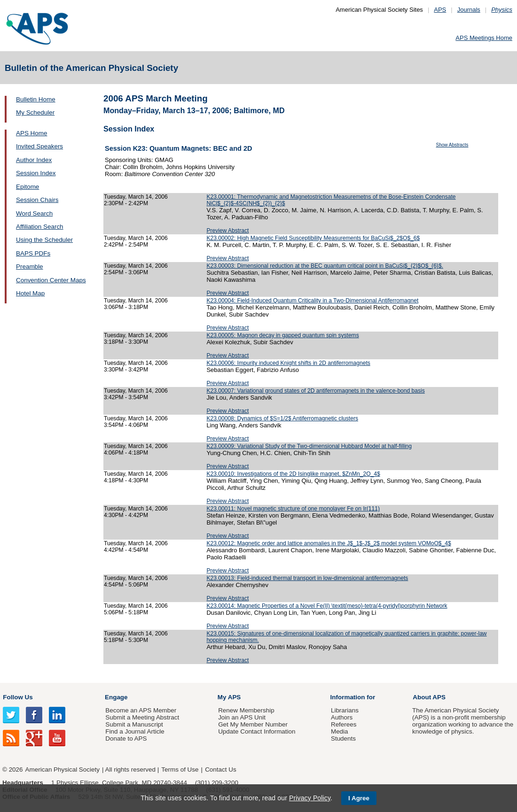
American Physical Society (63, 769)
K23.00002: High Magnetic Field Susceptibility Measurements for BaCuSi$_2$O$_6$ (313, 238)
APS (440, 10)
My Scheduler (35, 112)
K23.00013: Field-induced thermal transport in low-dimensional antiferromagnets (307, 578)
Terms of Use (180, 769)
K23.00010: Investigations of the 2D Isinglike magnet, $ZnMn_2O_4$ (293, 474)
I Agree (359, 798)
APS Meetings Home (484, 38)
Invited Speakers (39, 146)
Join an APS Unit (242, 717)
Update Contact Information (257, 731)
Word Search (34, 213)
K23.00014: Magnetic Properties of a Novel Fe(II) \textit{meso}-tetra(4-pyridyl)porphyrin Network (327, 606)
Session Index (36, 173)
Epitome (27, 187)
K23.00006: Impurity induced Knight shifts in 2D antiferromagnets (288, 363)
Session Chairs (37, 200)
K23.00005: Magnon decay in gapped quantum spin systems (282, 335)
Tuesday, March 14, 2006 (136, 197)
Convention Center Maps (51, 280)
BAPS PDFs (33, 253)
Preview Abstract (227, 231)
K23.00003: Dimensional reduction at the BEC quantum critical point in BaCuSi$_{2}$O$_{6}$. (325, 266)
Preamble (30, 267)
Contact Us (220, 769)
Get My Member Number (253, 724)
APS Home (31, 133)
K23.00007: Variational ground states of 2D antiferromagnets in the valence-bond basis (315, 391)
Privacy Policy (310, 798)
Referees (344, 724)
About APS (429, 697)
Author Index (34, 160)
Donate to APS (126, 739)
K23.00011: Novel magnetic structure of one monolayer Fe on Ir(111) (293, 509)
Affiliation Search (40, 227)
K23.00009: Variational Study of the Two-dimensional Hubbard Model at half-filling (309, 446)
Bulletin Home (36, 99)
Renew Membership (246, 710)
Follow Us (18, 697)
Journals (469, 10)
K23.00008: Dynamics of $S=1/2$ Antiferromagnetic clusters (282, 418)
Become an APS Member (141, 710)
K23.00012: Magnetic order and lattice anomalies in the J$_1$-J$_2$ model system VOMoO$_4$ (329, 543)
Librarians (345, 710)
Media (340, 731)
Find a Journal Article (135, 731)
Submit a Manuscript (134, 724)
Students (343, 739)
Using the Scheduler (44, 240)
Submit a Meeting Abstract (142, 717)
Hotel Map (30, 293)
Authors (342, 717)
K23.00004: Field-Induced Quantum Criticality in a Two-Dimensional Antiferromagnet (312, 301)
